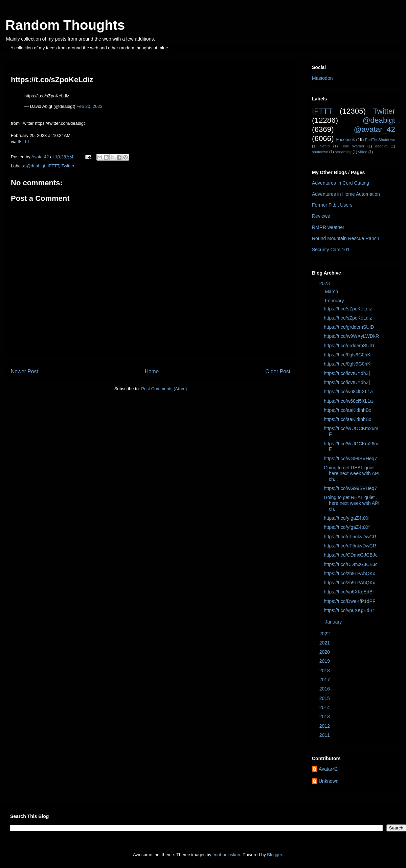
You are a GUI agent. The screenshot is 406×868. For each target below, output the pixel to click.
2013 (325, 717)
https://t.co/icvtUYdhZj (347, 373)
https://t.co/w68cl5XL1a (348, 392)
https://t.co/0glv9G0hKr (348, 355)
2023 (325, 283)
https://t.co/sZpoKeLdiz (348, 309)
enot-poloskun (226, 855)
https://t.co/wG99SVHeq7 (350, 459)
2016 (325, 689)
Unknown (329, 781)
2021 (325, 643)
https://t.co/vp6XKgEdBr (349, 592)
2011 (325, 735)
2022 (325, 634)
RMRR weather (328, 227)
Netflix (325, 146)
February (335, 301)
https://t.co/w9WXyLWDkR (351, 336)
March (332, 291)
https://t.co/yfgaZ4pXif (347, 518)
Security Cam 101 (331, 250)
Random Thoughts (65, 25)
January (334, 622)
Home (152, 371)
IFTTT (24, 142)
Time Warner (353, 146)
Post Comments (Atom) (164, 389)
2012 (325, 726)
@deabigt (36, 166)
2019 (325, 661)
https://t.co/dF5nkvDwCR (350, 537)
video (363, 152)
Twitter (68, 166)
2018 (325, 671)
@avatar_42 (375, 129)
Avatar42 (328, 769)
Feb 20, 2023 (89, 106)
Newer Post (25, 371)
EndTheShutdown (380, 140)
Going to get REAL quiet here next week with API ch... (352, 473)
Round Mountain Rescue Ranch (345, 238)
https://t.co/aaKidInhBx (347, 410)
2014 (325, 707)
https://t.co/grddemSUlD (349, 327)
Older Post (278, 371)
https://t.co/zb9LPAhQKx (349, 573)
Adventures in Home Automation (346, 194)
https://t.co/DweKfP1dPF (350, 601)
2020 (325, 652)
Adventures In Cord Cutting (341, 183)
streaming (343, 152)
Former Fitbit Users (332, 205)
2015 (325, 698)
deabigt (381, 146)
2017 (325, 680)
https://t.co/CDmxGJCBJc (351, 555)
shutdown (320, 152)
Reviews (321, 216)
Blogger (274, 855)
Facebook (345, 140)
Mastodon (322, 78)
